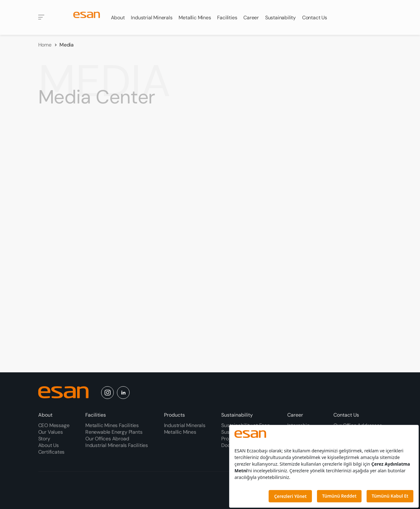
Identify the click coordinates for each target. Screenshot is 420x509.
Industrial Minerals (185, 425)
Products (174, 415)
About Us (49, 445)
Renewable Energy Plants (114, 432)
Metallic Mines (180, 432)
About (45, 415)
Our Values (51, 432)
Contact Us (346, 415)
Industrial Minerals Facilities (117, 445)
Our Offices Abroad (107, 439)
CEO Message (54, 425)
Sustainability (237, 415)
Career (295, 415)
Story (44, 439)
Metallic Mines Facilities (112, 425)
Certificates (52, 452)
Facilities (96, 415)
